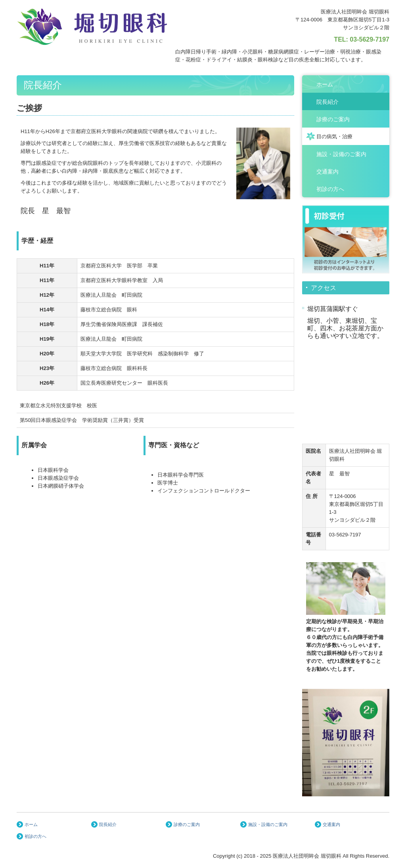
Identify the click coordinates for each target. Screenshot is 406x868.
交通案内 (327, 172)
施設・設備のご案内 (341, 154)
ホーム (325, 84)
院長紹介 (327, 102)
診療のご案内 (333, 119)
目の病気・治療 (334, 136)
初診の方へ (330, 189)
